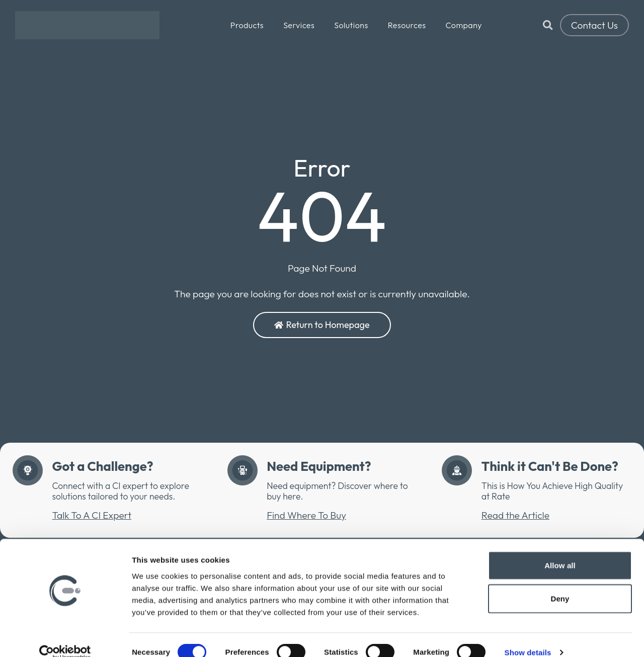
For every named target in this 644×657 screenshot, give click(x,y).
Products (247, 25)
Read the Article (515, 515)
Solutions (351, 25)
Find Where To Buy (306, 515)
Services (299, 25)
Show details (528, 637)
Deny (560, 583)
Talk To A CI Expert (92, 515)
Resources (407, 25)
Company (464, 25)
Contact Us (594, 25)
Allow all (560, 550)
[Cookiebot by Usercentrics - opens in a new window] (65, 637)
